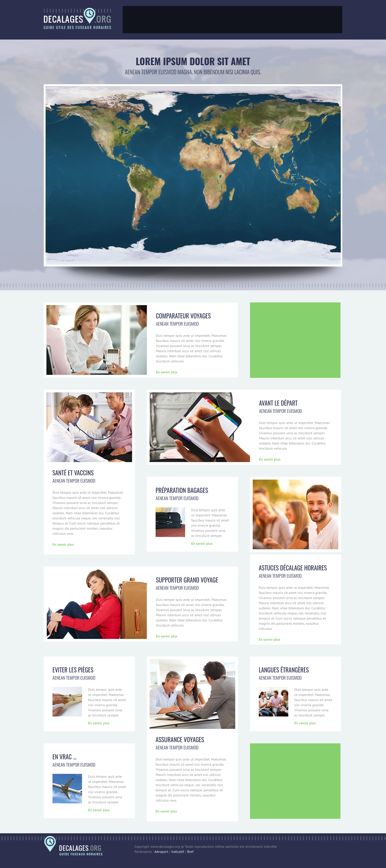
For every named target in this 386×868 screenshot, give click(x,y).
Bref (190, 852)
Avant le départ (278, 403)
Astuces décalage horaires (293, 568)
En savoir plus (167, 372)
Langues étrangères (284, 670)
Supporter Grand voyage (187, 580)
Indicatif (178, 852)
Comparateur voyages (183, 316)
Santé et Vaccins (73, 473)
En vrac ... (65, 757)
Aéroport (161, 852)
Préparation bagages (182, 490)
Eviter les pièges (73, 670)
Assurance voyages (180, 739)
